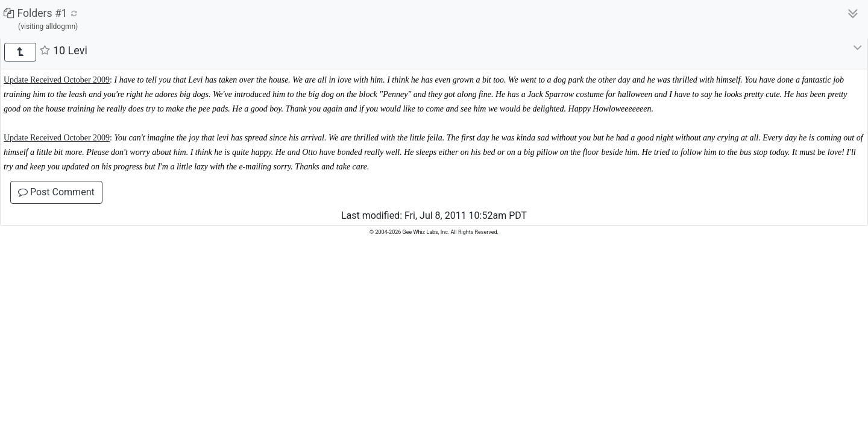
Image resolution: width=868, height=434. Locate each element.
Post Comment (56, 192)
